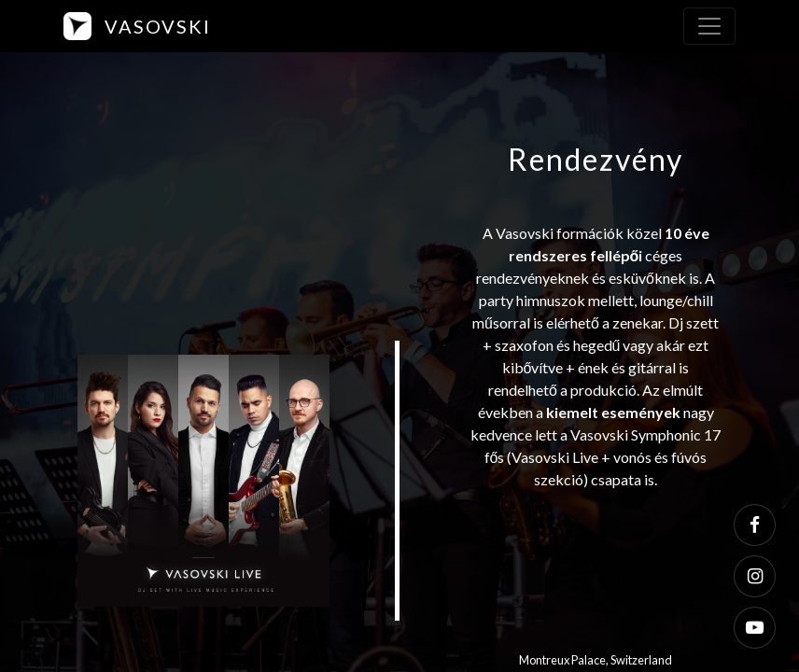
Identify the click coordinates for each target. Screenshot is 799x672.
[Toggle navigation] (709, 26)
